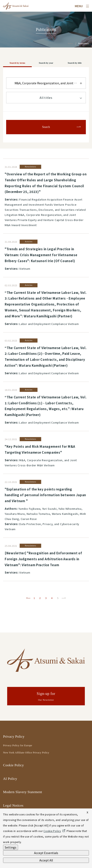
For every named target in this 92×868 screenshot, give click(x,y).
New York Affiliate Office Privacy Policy (26, 752)
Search (46, 127)
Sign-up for (46, 697)
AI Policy (10, 779)
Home (70, 43)
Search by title (75, 63)
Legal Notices (13, 805)
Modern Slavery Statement (23, 792)
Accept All (46, 860)
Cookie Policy (13, 765)
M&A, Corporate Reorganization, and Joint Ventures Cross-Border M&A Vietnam (50, 83)
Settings (11, 847)
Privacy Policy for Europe (18, 745)
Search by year (46, 63)
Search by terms (17, 63)
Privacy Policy (14, 737)
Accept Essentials (46, 853)
